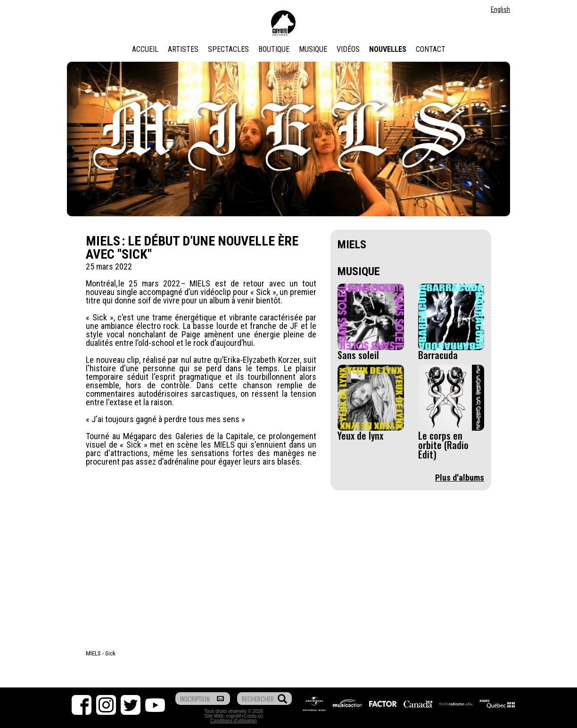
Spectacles (228, 49)
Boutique (274, 49)
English (500, 9)
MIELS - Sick (101, 653)
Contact (431, 49)
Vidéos (348, 49)
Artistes (183, 49)
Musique (313, 49)
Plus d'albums (460, 478)
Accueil (145, 49)
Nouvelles (388, 49)
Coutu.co (253, 716)
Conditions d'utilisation (234, 721)
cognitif (234, 716)
